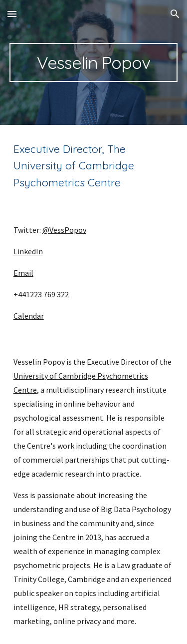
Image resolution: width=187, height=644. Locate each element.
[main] (94, 62)
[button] (12, 14)
